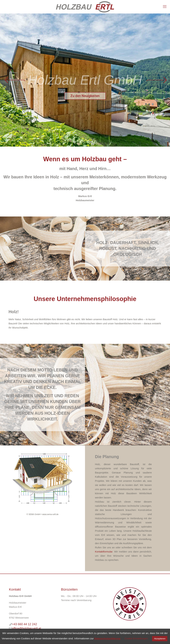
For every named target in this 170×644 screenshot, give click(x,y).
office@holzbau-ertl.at (26, 628)
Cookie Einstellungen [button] (136, 638)
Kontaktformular (104, 552)
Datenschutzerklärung (107, 638)
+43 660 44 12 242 (24, 624)
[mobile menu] (165, 7)
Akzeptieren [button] (160, 639)
